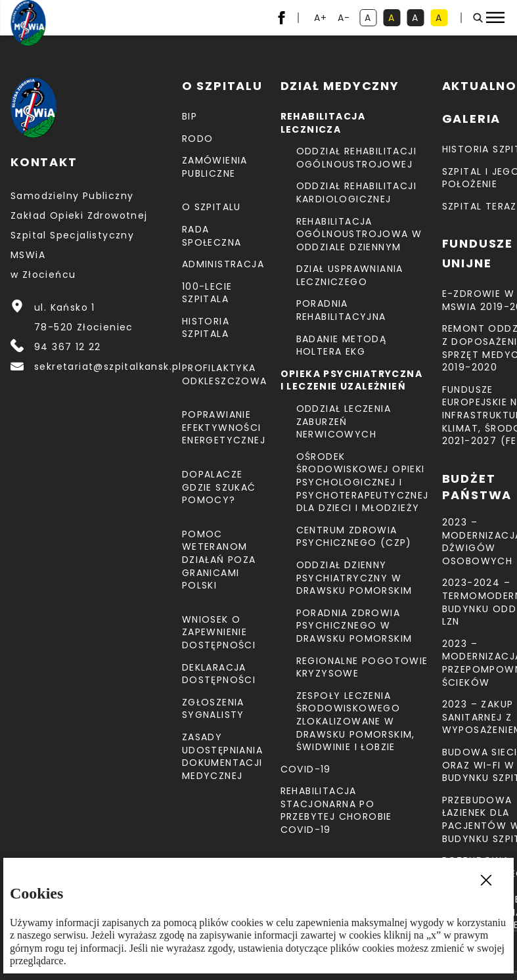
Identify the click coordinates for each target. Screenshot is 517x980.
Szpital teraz (480, 206)
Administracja (223, 264)
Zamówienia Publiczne (215, 167)
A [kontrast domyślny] (371, 19)
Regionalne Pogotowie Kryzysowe (362, 667)
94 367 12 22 (68, 347)
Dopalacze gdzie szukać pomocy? (219, 487)
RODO (198, 139)
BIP (190, 116)
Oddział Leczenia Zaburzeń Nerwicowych (344, 421)
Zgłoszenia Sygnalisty (213, 709)
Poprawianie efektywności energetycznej (224, 427)
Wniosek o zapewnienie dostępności (219, 632)
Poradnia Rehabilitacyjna (341, 310)
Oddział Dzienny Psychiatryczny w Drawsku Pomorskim (354, 578)
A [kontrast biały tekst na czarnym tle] (418, 19)
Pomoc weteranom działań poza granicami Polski (219, 560)
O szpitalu (212, 207)
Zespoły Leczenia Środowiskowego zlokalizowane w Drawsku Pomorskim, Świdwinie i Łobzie (356, 721)
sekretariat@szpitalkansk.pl (108, 367)
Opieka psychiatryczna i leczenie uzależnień (351, 380)
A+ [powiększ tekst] (322, 19)
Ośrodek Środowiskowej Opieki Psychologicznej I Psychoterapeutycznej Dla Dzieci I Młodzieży (363, 482)
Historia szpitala (206, 328)
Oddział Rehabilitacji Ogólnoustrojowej (356, 158)
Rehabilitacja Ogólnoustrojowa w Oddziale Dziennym (359, 234)
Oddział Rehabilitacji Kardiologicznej (356, 192)
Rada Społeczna (212, 236)
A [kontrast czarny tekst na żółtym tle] (441, 19)
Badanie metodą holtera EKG (342, 345)
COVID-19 (306, 769)
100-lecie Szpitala (207, 293)
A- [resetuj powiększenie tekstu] (345, 19)
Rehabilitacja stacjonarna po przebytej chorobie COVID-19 (336, 810)
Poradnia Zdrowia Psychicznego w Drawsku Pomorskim (354, 626)
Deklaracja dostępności (219, 674)
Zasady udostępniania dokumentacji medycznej (222, 756)
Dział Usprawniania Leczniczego (350, 275)
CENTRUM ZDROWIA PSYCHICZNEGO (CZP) (354, 537)
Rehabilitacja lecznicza (323, 123)
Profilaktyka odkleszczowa (225, 374)
